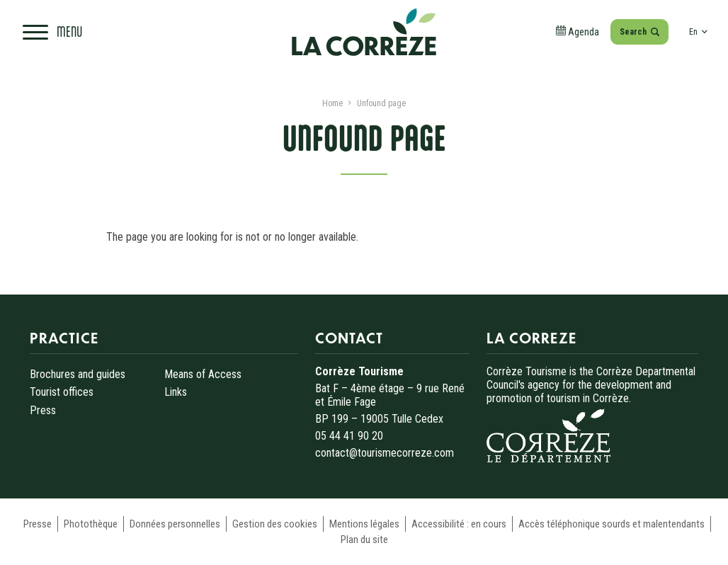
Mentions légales (364, 524)
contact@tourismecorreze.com (385, 453)
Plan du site (364, 540)
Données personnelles (175, 524)
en (698, 32)
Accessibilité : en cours (459, 524)
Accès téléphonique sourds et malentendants (612, 524)
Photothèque (91, 524)
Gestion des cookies (275, 524)
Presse (38, 524)
